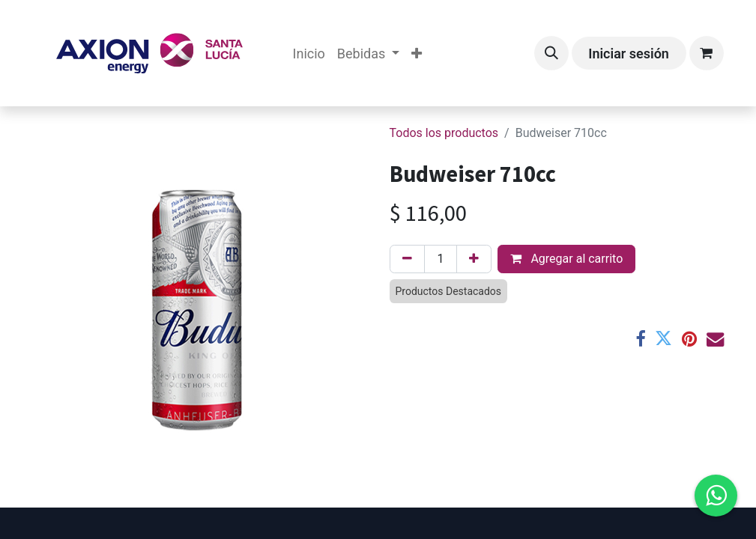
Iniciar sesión (629, 54)
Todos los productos (444, 133)
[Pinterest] (689, 339)
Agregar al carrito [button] (566, 259)
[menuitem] (309, 54)
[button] (551, 53)
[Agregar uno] (474, 259)
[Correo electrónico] (715, 339)
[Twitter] (663, 339)
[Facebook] (640, 339)
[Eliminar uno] (407, 259)
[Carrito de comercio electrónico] (707, 53)
